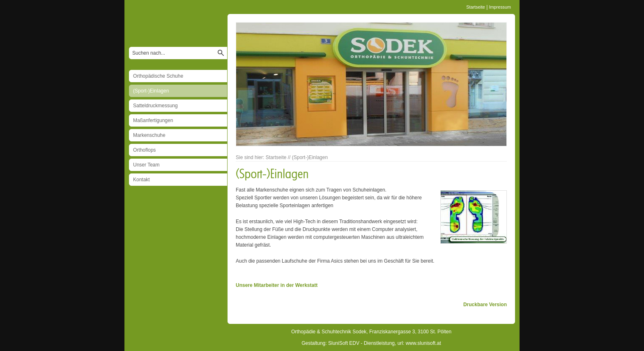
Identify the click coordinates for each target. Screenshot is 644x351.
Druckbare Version (485, 305)
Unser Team (146, 165)
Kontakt (141, 180)
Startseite (476, 7)
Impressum (500, 7)
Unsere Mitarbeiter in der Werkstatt (277, 285)
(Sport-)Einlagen (151, 91)
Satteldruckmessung (155, 106)
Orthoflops (144, 150)
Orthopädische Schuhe (158, 76)
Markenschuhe (149, 135)
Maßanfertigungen (153, 120)
